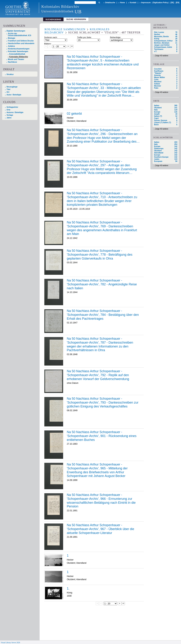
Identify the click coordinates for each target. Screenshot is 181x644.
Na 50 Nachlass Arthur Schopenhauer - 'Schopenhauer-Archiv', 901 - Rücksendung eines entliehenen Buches (102, 436)
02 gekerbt (74, 114)
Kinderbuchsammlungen (19, 49)
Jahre (9, 118)
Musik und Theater (16, 59)
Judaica (11, 46)
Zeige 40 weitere (162, 56)
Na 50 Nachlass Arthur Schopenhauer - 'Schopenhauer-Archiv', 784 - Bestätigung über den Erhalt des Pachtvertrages (103, 315)
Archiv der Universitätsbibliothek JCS (20, 34)
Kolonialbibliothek (17, 54)
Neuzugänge (12, 87)
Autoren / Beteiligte (15, 112)
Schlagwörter (12, 107)
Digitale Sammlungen (16, 31)
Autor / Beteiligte (14, 95)
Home (122, 3)
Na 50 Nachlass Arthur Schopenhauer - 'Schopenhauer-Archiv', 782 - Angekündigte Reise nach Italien (102, 284)
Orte (8, 110)
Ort (8, 92)
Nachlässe (12, 62)
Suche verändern (76, 19)
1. (68, 588)
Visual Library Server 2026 (10, 642)
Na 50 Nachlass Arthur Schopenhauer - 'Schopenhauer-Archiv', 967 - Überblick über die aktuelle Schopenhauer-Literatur (100, 529)
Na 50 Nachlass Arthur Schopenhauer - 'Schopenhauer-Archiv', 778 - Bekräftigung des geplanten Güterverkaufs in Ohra (100, 255)
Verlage (10, 115)
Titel (8, 89)
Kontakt (133, 3)
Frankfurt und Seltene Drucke (21, 41)
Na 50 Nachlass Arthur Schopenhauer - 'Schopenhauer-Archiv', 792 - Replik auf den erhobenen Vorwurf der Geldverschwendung (98, 375)
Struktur (10, 74)
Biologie (12, 38)
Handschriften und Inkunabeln (21, 43)
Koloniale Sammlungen (18, 51)
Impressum (146, 3)
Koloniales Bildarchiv (19, 57)
